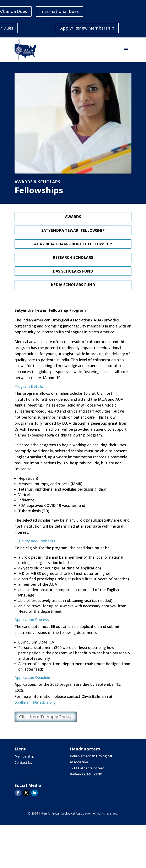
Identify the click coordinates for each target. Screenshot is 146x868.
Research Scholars (73, 257)
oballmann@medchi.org (35, 702)
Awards (73, 217)
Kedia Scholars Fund (73, 285)
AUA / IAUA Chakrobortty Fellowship (73, 244)
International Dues (60, 11)
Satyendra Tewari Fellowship (73, 230)
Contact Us (23, 763)
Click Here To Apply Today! (46, 717)
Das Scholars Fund (73, 271)
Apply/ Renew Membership (87, 28)
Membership (24, 757)
